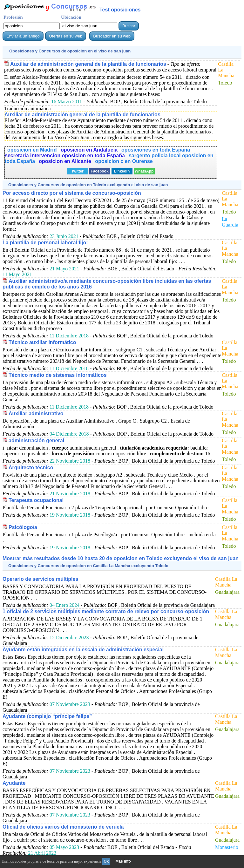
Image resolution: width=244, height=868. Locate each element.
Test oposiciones (120, 10)
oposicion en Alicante (66, 161)
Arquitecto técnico (31, 468)
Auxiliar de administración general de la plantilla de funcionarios (88, 64)
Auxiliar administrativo (36, 414)
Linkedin (122, 171)
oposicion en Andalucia (89, 150)
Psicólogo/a (23, 527)
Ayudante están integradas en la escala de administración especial (83, 650)
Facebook (100, 171)
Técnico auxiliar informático (42, 342)
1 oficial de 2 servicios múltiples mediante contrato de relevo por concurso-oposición (106, 611)
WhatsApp (144, 171)
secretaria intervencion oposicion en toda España (65, 156)
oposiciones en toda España (156, 150)
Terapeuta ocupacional (36, 500)
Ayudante (14, 783)
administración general (36, 441)
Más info (123, 861)
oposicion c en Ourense (124, 161)
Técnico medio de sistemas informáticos (58, 375)
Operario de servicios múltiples (40, 579)
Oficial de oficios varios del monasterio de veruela (63, 827)
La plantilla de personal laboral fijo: (45, 243)
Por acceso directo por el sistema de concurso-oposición (72, 193)
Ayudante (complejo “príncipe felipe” (47, 716)
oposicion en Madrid (33, 150)
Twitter (77, 171)
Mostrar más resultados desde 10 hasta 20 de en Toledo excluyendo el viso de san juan (121, 558)
